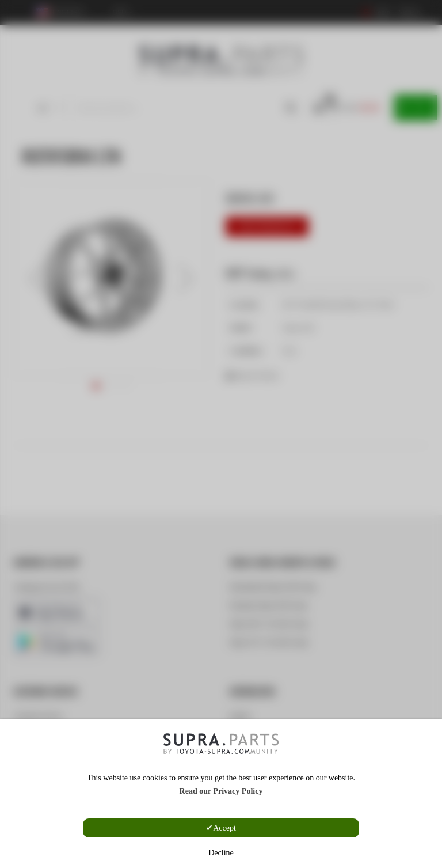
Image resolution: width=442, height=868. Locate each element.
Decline (221, 853)
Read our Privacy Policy (221, 791)
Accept (224, 828)
